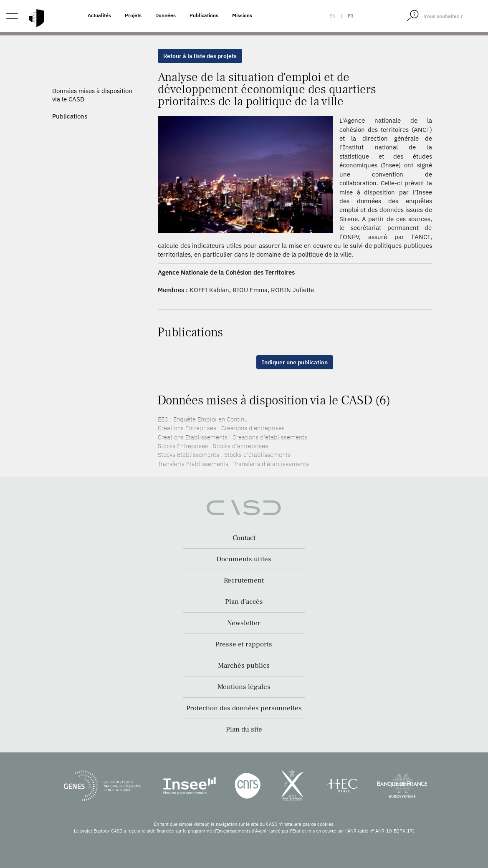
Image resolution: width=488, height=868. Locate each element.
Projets (133, 15)
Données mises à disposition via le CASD (92, 109)
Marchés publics (244, 666)
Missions (242, 15)
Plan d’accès (244, 602)
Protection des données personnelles (244, 708)
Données (166, 15)
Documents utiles (244, 559)
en (332, 16)
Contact (244, 538)
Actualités (99, 15)
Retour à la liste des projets (200, 56)
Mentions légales (244, 687)
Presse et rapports (244, 644)
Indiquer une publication (295, 362)
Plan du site (244, 729)
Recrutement (244, 580)
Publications (204, 15)
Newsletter (244, 623)
